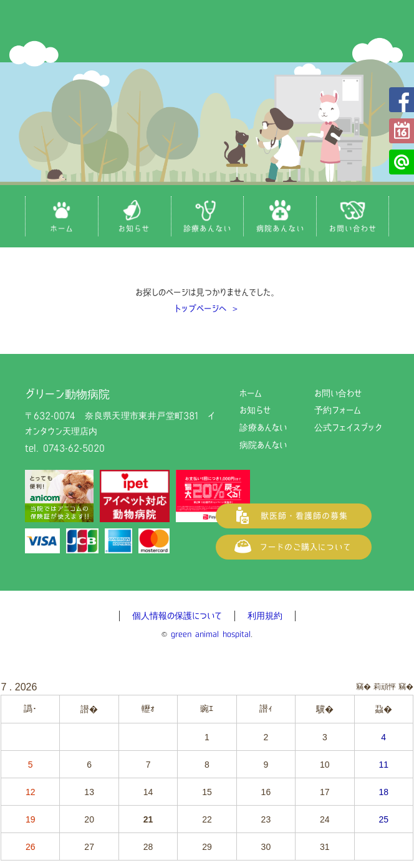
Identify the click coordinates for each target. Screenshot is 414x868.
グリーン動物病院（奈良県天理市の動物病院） (207, 31)
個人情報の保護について (177, 616)
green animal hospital (211, 634)
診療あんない (263, 427)
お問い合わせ (338, 393)
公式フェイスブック (402, 100)
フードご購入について (294, 547)
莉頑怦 (385, 687)
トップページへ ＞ (207, 308)
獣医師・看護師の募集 (294, 516)
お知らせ (255, 410)
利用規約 (265, 616)
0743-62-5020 (74, 448)
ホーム (251, 393)
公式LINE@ (402, 162)
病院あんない (263, 445)
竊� (406, 687)
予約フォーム (402, 131)
